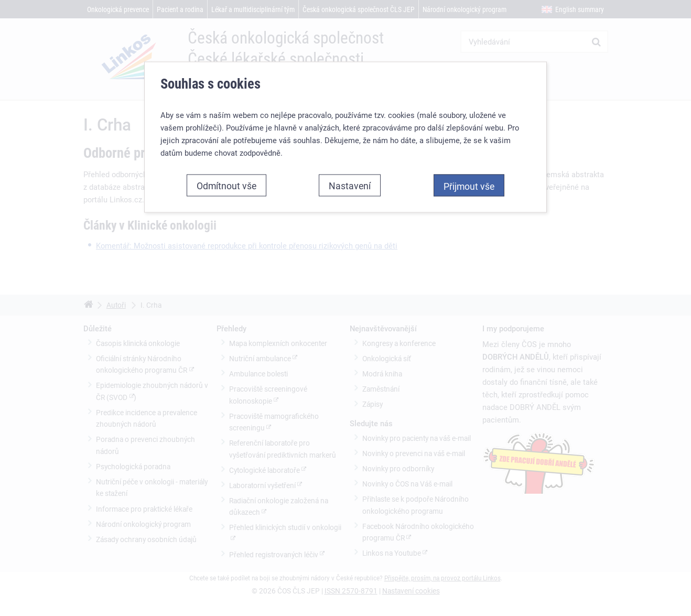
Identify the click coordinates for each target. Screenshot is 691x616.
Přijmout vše (469, 186)
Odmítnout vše (226, 185)
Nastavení (350, 185)
